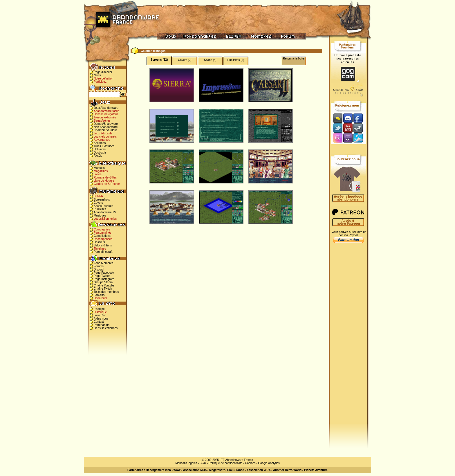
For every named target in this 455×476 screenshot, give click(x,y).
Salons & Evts (103, 245)
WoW (177, 470)
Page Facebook (104, 273)
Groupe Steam (103, 282)
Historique (100, 312)
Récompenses (103, 239)
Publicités (100, 209)
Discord (99, 269)
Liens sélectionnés (106, 328)
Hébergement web (158, 470)
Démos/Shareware (106, 124)
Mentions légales (186, 463)
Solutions (100, 143)
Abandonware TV (105, 212)
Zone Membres (103, 263)
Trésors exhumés (105, 117)
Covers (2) (185, 60)
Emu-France (236, 470)
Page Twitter (102, 276)
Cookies (250, 463)
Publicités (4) (236, 60)
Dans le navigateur (106, 114)
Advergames (102, 140)
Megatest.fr (217, 470)
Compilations (102, 236)
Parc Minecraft (103, 252)
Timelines (100, 249)
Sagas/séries (102, 121)
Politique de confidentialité (225, 463)
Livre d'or (100, 315)
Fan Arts (99, 295)
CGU (203, 463)
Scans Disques (103, 206)
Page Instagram (104, 279)
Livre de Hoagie (104, 181)
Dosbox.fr (100, 153)
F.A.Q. (98, 156)
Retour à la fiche (294, 58)
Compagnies (102, 229)
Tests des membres (106, 292)
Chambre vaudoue (106, 130)
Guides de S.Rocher (107, 184)
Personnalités (103, 233)
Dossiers (99, 242)
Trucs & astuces (104, 146)
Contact (99, 322)
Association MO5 (195, 470)
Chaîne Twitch (103, 289)
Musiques (100, 216)
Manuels (99, 168)
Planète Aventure (316, 470)
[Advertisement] (349, 337)
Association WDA (258, 470)
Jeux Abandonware (106, 108)
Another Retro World (287, 470)
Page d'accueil (103, 72)
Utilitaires (100, 149)
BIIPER (99, 196)
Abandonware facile (106, 111)
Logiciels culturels (105, 137)
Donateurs (100, 298)
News (97, 75)
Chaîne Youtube (104, 285)
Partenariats (102, 325)
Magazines (101, 171)
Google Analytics (269, 463)
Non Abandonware (106, 127)
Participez (100, 82)
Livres (98, 174)
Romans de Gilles (105, 177)
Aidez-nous (101, 319)
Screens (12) (159, 60)
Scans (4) (210, 60)
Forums (99, 266)
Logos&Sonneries (105, 219)
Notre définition (103, 79)
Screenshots (102, 200)
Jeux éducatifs (103, 133)
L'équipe (99, 309)
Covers (98, 203)
